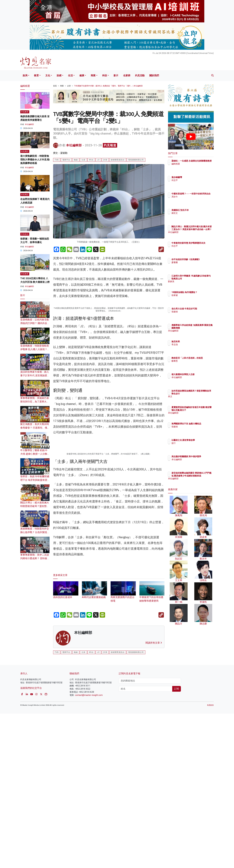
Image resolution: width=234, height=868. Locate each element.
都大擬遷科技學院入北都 (200, 374)
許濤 (105, 160)
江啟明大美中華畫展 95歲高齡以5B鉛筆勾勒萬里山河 (201, 278)
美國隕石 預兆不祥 (198, 210)
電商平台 (66, 160)
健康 (82, 75)
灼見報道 (110, 145)
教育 (36, 75)
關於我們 (154, 75)
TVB (57, 160)
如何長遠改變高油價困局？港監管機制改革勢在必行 (200, 393)
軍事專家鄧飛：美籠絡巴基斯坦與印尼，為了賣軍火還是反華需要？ (35, 402)
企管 (69, 86)
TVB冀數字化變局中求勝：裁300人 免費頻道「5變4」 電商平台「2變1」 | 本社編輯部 (108, 86)
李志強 (192, 344)
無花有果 (193, 341)
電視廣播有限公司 (136, 160)
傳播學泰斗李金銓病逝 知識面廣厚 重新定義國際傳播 (200, 328)
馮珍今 (192, 199)
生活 (70, 75)
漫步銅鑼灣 (194, 177)
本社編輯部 (74, 145)
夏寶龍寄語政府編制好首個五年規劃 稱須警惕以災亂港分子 (201, 410)
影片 (116, 75)
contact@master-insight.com (89, 849)
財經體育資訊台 (118, 160)
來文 (191, 399)
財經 (59, 75)
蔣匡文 (192, 213)
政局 (25, 75)
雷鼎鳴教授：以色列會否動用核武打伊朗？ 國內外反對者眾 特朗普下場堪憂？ (35, 323)
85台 (91, 160)
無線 (76, 160)
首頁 (55, 86)
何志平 (192, 180)
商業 (93, 75)
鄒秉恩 (192, 364)
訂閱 (177, 843)
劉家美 (192, 284)
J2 (98, 160)
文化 (48, 75)
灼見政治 (25, 234)
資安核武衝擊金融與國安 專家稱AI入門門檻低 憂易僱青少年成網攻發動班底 (201, 476)
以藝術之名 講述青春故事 (201, 440)
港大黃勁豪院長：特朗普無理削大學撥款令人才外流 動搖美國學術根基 (35, 160)
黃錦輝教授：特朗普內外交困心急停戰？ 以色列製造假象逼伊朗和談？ (35, 532)
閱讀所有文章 (154, 797)
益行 (191, 443)
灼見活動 (140, 75)
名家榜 (127, 75)
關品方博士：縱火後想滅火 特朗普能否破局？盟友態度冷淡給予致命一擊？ (35, 506)
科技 (105, 75)
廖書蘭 (192, 265)
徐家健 (192, 298)
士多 (83, 160)
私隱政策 (210, 860)
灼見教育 (25, 112)
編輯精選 (193, 166)
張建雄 (192, 314)
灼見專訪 (25, 151)
